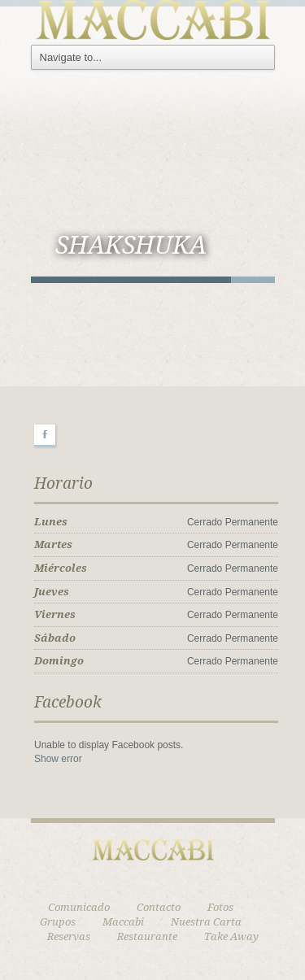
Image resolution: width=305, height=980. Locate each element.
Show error (58, 759)
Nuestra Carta (206, 922)
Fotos (220, 907)
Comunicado (79, 907)
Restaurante (147, 936)
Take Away (231, 936)
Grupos (58, 922)
